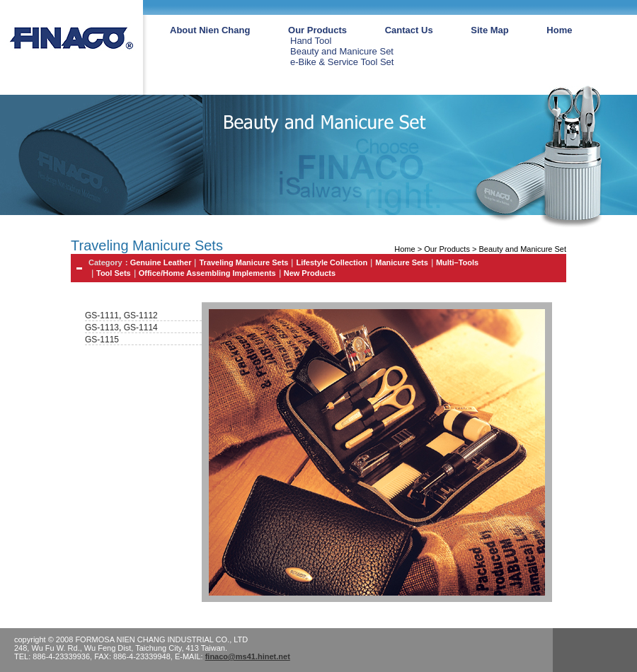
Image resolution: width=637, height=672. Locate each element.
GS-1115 (102, 340)
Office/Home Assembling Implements (207, 273)
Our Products (317, 30)
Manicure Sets (402, 262)
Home (559, 30)
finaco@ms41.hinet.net (248, 656)
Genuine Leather (161, 262)
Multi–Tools (457, 262)
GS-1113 (102, 328)
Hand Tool (311, 41)
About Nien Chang (210, 30)
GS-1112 (139, 315)
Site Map (489, 30)
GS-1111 (102, 315)
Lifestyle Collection (332, 262)
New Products (310, 273)
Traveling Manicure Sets (243, 262)
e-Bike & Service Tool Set (342, 62)
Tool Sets (114, 273)
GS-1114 (141, 328)
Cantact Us (409, 30)
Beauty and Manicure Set (342, 51)
